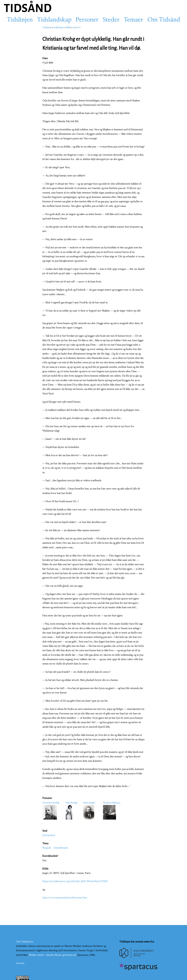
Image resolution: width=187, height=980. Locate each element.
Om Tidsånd (164, 20)
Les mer (20, 963)
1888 (68, 28)
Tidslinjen (20, 20)
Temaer (133, 20)
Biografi (47, 848)
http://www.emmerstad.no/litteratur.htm (65, 898)
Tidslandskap (54, 20)
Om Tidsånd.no (25, 942)
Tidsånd (47, 28)
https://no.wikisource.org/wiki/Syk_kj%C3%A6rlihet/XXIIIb (75, 881)
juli (75, 28)
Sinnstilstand (61, 848)
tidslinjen (59, 28)
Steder (111, 20)
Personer (87, 20)
